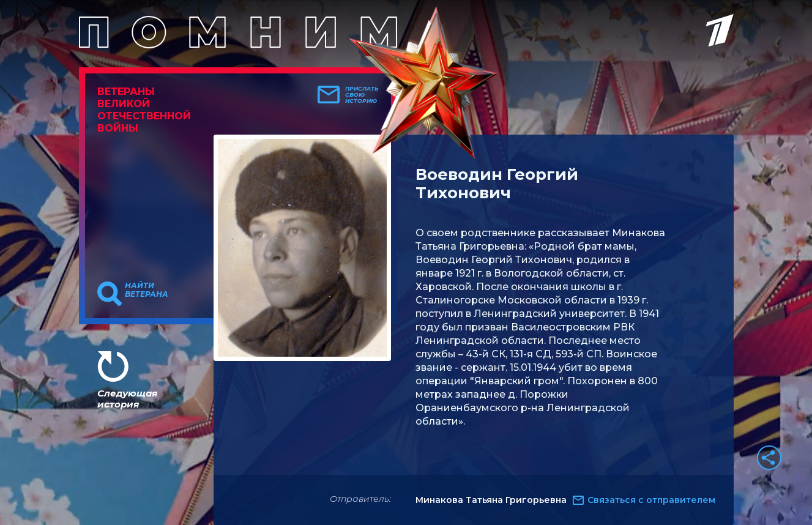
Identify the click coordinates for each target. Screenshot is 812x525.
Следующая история (127, 399)
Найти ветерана (147, 290)
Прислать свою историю (362, 95)
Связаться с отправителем (651, 500)
